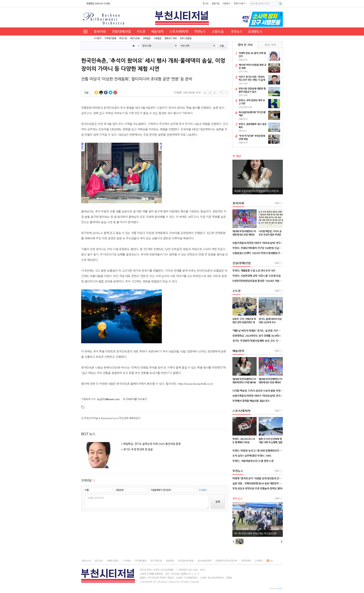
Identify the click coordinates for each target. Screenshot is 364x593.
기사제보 (127, 561)
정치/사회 (100, 31)
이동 (222, 46)
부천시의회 (135, 38)
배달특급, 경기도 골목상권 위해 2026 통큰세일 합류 (152, 444)
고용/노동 (218, 31)
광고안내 (99, 561)
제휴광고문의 (113, 561)
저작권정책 (246, 561)
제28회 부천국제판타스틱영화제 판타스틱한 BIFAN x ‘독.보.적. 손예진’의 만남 (258, 191)
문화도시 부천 (171, 38)
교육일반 (147, 38)
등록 (218, 502)
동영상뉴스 (255, 31)
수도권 (141, 31)
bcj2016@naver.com (108, 399)
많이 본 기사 (245, 45)
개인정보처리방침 (186, 561)
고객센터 (259, 561)
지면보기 (227, 3)
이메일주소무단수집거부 (226, 561)
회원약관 (170, 561)
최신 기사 (270, 45)
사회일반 (157, 38)
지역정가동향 (110, 38)
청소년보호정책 (204, 561)
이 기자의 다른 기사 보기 (135, 399)
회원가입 (216, 3)
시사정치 (97, 38)
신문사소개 (86, 561)
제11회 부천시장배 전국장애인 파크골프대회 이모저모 (258, 533)
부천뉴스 (200, 31)
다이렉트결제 (140, 561)
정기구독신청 (156, 561)
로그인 (206, 3)
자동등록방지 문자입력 (161, 490)
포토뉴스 (237, 31)
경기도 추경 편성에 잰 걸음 (138, 449)
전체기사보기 (239, 3)
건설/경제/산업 (121, 31)
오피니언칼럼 (186, 38)
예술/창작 (157, 31)
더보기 (277, 203)
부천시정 (123, 38)
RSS (270, 561)
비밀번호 (120, 490)
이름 (87, 490)
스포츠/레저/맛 (179, 31)
